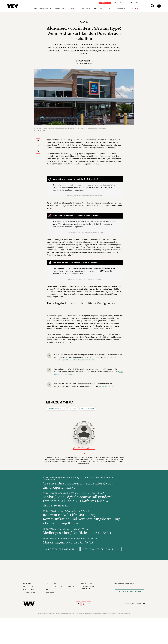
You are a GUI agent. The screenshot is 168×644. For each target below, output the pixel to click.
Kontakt (27, 584)
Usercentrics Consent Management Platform (88, 196)
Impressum (29, 587)
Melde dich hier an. (107, 386)
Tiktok (73, 409)
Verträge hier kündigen (88, 588)
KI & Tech (86, 8)
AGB (48, 590)
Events (109, 8)
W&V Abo (105, 3)
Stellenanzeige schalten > (101, 549)
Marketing (59, 8)
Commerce (74, 8)
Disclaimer (29, 590)
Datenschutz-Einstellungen (60, 587)
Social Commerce (56, 409)
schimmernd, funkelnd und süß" (99, 205)
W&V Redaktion (86, 61)
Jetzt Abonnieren (129, 591)
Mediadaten (86, 584)
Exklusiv (132, 8)
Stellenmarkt (119, 3)
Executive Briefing (43, 8)
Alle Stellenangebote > (61, 549)
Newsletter (134, 3)
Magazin (121, 8)
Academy (98, 8)
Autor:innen (29, 593)
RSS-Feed (50, 593)
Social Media (88, 409)
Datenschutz (52, 584)
